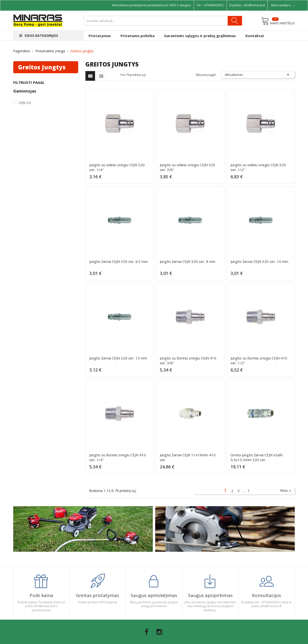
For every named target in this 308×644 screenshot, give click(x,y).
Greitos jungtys (42, 67)
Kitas (286, 491)
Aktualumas (258, 75)
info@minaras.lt (254, 5)
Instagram (159, 632)
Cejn (25, 103)
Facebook (147, 632)
